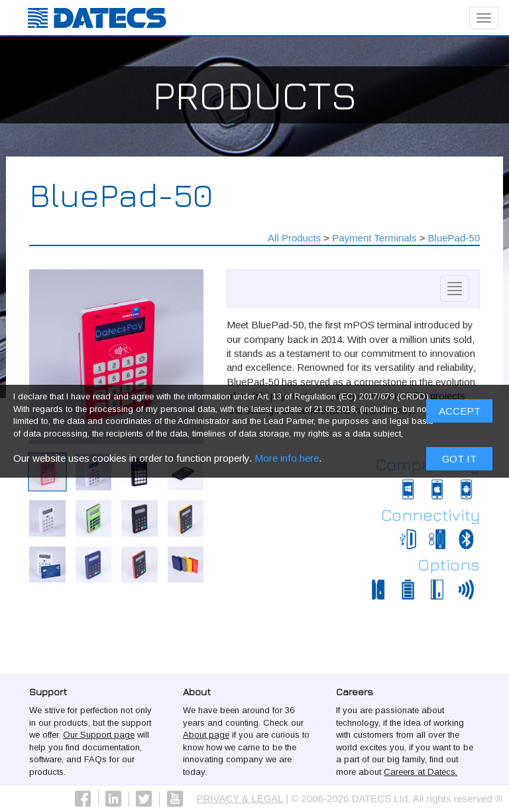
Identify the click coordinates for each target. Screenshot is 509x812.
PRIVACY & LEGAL (240, 798)
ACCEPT (460, 414)
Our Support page (99, 735)
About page (206, 735)
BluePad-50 (454, 238)
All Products (294, 238)
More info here (287, 461)
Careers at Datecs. (421, 772)
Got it (459, 461)
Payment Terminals (374, 238)
